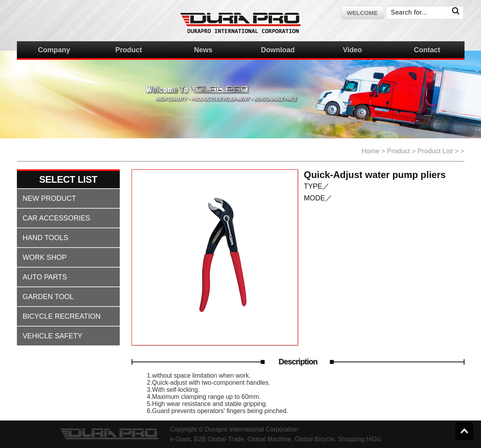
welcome (362, 13)
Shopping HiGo (359, 439)
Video (352, 50)
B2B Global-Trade (219, 439)
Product (128, 50)
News (203, 50)
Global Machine (269, 439)
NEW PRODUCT (49, 198)
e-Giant (180, 439)
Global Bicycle (314, 439)
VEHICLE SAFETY (53, 336)
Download (278, 50)
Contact (427, 50)
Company (54, 50)
